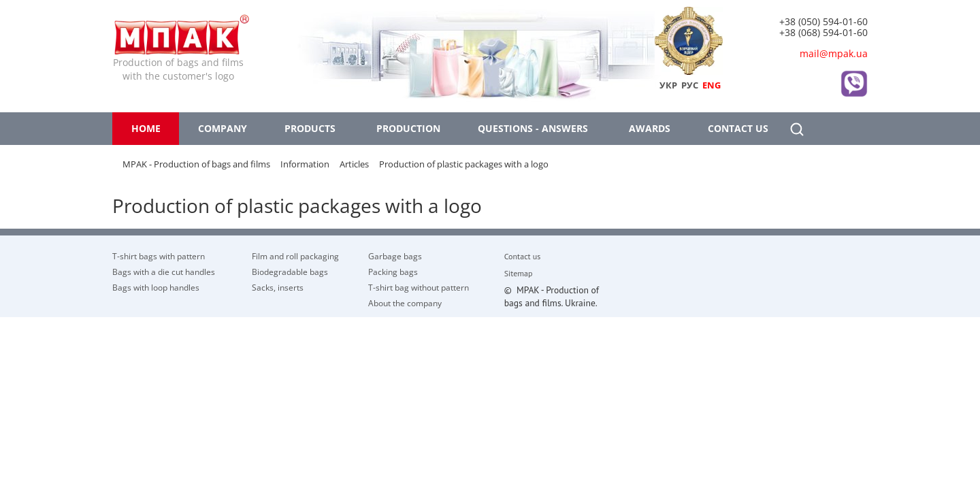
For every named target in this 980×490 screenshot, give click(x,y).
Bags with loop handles (156, 287)
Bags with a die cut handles (164, 272)
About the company (405, 303)
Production (408, 128)
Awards (650, 128)
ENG (712, 85)
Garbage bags (395, 256)
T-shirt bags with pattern (159, 256)
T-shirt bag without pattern (419, 287)
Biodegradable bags (290, 272)
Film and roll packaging (295, 256)
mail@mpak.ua (834, 53)
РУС (690, 85)
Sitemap (519, 274)
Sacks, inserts (278, 287)
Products (310, 128)
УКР (668, 85)
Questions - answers (533, 128)
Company (223, 128)
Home (146, 128)
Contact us (738, 128)
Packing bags (393, 272)
